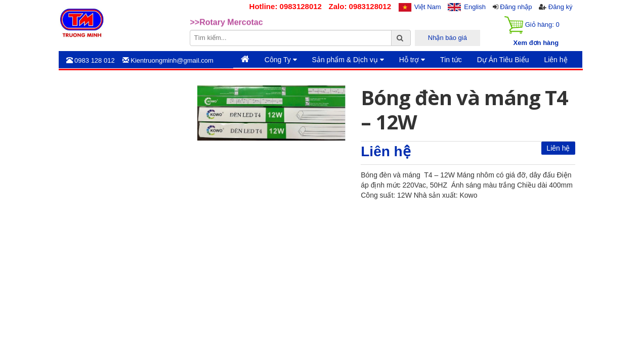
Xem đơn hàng (536, 43)
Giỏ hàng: (532, 25)
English (475, 7)
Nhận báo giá (447, 38)
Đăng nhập (516, 7)
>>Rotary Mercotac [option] (227, 22)
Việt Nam (428, 7)
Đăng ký (561, 7)
